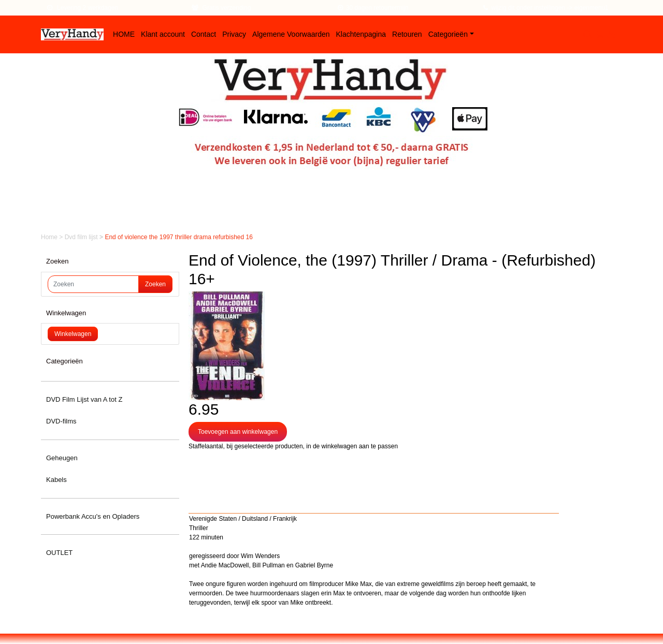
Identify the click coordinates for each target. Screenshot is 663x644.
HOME (124, 34)
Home (50, 237)
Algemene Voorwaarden (291, 34)
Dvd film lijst (82, 237)
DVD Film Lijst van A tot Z (84, 399)
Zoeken (155, 284)
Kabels (56, 480)
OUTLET (59, 553)
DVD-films (61, 421)
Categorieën (448, 34)
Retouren (407, 34)
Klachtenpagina (361, 34)
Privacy (234, 34)
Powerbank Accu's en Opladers (93, 516)
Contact (204, 34)
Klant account (163, 34)
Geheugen (62, 458)
